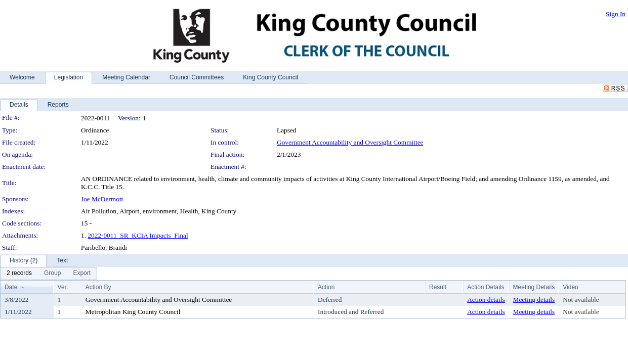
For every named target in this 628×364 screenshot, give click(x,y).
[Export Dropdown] (82, 274)
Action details (486, 300)
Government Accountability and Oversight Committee (350, 142)
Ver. (63, 287)
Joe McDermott (102, 199)
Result (438, 287)
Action (326, 287)
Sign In (616, 14)
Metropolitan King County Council (133, 312)
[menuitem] (19, 274)
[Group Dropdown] (52, 274)
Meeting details (534, 300)
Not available (581, 300)
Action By (98, 287)
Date (11, 287)
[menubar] (49, 274)
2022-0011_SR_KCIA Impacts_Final (138, 235)
